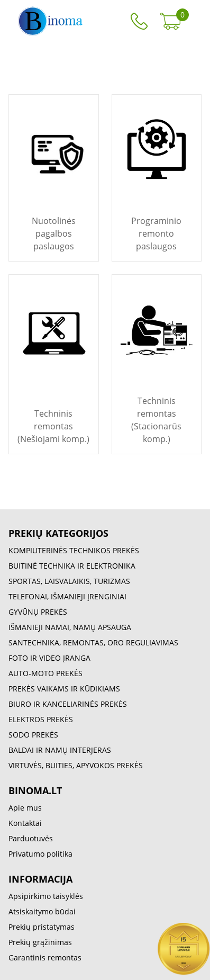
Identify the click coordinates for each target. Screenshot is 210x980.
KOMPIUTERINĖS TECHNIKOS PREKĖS (74, 550)
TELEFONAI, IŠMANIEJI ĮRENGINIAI (67, 596)
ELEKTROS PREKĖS (41, 719)
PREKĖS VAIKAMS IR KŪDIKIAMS (64, 689)
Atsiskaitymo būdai (42, 911)
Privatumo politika (40, 854)
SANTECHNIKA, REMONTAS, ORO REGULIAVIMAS (93, 642)
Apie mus (25, 808)
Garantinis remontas (45, 957)
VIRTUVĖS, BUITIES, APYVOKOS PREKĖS (76, 765)
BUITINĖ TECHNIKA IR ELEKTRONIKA (72, 566)
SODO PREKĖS (33, 735)
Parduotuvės (31, 838)
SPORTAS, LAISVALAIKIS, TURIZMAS (69, 581)
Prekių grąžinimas (40, 942)
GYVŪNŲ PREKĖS (38, 612)
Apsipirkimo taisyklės (46, 896)
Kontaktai (25, 823)
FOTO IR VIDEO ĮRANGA (49, 658)
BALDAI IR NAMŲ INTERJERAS (60, 750)
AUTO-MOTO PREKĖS (45, 673)
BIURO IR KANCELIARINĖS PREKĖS (68, 704)
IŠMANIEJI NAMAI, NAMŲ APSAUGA (70, 627)
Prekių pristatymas (42, 927)
